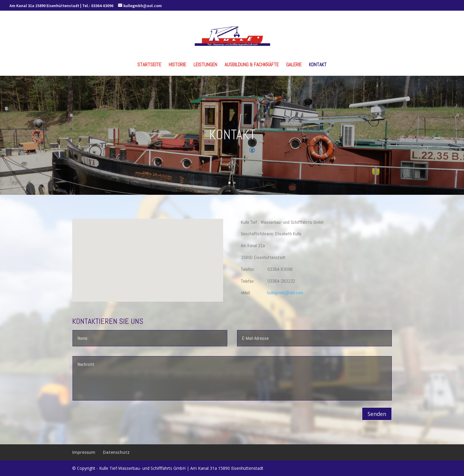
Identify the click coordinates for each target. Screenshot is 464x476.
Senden (377, 414)
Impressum (84, 452)
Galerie (294, 65)
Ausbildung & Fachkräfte (252, 65)
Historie (177, 65)
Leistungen (205, 65)
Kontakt (318, 65)
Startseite (149, 65)
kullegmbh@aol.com (285, 293)
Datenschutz (116, 452)
